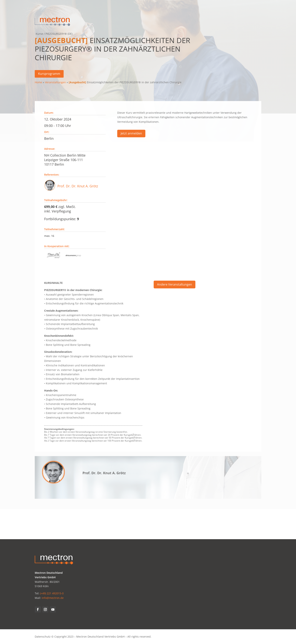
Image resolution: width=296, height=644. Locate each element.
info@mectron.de (53, 598)
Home (38, 82)
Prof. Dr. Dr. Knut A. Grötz (78, 187)
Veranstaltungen (55, 82)
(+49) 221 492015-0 (52, 593)
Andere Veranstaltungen (175, 285)
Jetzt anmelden (131, 134)
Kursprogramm (49, 74)
